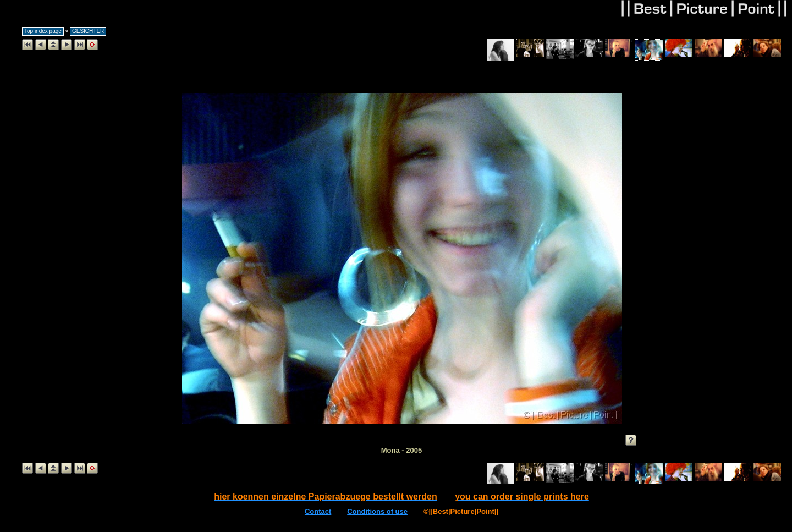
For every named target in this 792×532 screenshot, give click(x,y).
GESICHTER (88, 31)
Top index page (43, 31)
